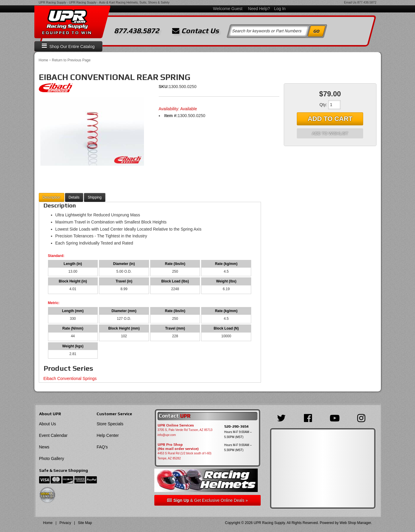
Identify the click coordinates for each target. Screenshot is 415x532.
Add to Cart (330, 119)
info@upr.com (167, 435)
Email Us (350, 2)
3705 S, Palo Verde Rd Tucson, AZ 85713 (185, 430)
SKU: (164, 87)
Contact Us (196, 31)
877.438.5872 (367, 2)
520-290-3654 (236, 426)
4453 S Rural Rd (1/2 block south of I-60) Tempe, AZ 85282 (185, 456)
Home (44, 60)
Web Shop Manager (355, 523)
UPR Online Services (176, 425)
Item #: (171, 116)
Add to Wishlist (330, 133)
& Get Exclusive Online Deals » (207, 500)
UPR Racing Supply (53, 2)
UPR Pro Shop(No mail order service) (178, 447)
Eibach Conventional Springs (70, 378)
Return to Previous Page (71, 60)
